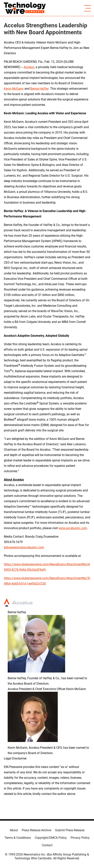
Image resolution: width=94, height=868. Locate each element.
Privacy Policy (80, 838)
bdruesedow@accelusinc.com (24, 547)
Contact (47, 845)
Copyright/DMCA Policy (51, 838)
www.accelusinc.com (73, 528)
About (14, 830)
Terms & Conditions (18, 838)
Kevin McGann (14, 89)
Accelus (29, 67)
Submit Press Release (70, 830)
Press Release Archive (36, 830)
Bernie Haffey (39, 89)
